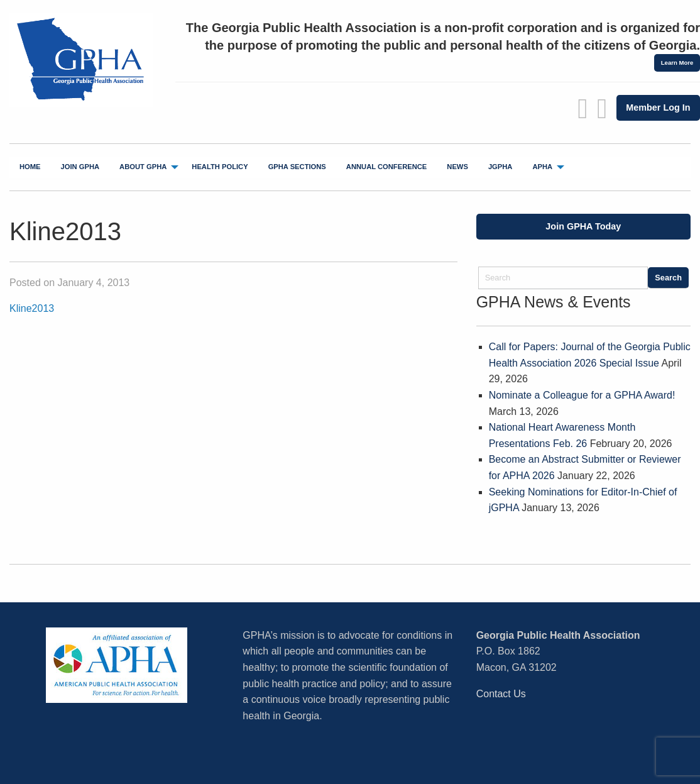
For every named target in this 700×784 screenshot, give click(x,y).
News (457, 167)
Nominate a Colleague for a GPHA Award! (582, 395)
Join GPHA (80, 167)
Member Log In (658, 108)
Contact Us (501, 694)
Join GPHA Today (583, 226)
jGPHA (500, 167)
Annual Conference (386, 167)
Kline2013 (32, 308)
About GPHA (143, 167)
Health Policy (220, 167)
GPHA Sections (297, 167)
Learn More (677, 63)
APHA (542, 167)
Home (30, 167)
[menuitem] (30, 167)
